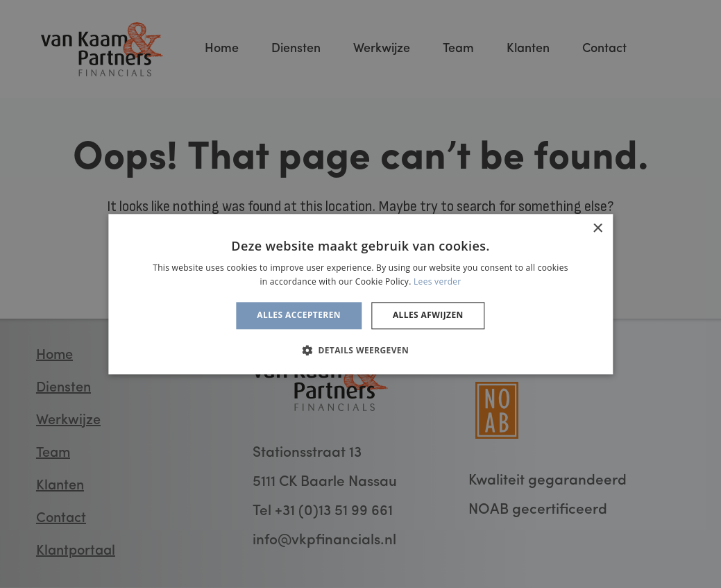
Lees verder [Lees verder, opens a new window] (438, 282)
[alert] (360, 294)
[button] (360, 350)
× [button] (597, 229)
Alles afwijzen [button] (428, 316)
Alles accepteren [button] (299, 316)
